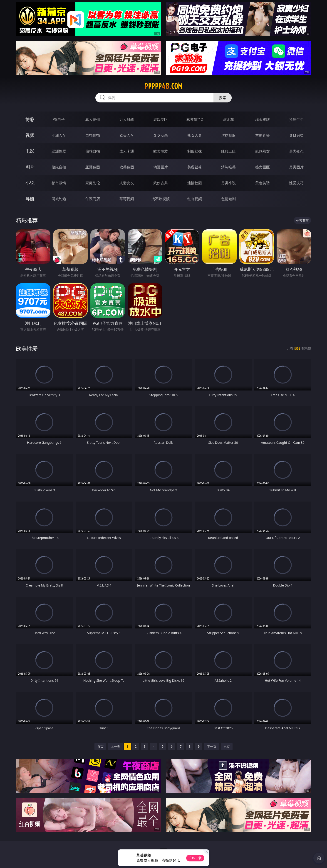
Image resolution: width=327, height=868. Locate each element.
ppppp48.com (163, 86)
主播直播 (263, 135)
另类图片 (296, 167)
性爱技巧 (296, 183)
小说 (30, 183)
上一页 (115, 746)
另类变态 (296, 151)
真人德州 (93, 119)
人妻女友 (127, 183)
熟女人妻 (195, 135)
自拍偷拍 (93, 135)
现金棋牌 (263, 119)
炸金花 (228, 119)
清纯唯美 (228, 167)
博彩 (30, 119)
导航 (30, 199)
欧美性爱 (161, 151)
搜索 (223, 98)
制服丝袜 (195, 151)
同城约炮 (59, 199)
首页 (100, 746)
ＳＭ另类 (296, 135)
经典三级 (228, 151)
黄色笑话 (263, 183)
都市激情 (59, 183)
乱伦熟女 (263, 151)
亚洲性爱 (59, 151)
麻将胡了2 (194, 119)
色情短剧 (228, 199)
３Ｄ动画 (161, 135)
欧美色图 (127, 167)
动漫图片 (161, 167)
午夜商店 (93, 199)
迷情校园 (195, 183)
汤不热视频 (161, 199)
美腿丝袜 (195, 167)
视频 (30, 135)
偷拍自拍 (93, 151)
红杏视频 (195, 199)
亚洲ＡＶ (59, 135)
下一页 (212, 746)
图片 (30, 167)
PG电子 (59, 119)
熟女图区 (263, 167)
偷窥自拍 (59, 167)
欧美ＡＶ (127, 135)
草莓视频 (127, 199)
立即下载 (195, 858)
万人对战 (127, 119)
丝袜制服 (228, 135)
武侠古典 (161, 183)
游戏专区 (161, 119)
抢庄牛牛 (296, 119)
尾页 (227, 746)
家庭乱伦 (93, 183)
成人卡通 (127, 151)
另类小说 (228, 183)
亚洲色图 (93, 167)
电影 (30, 151)
